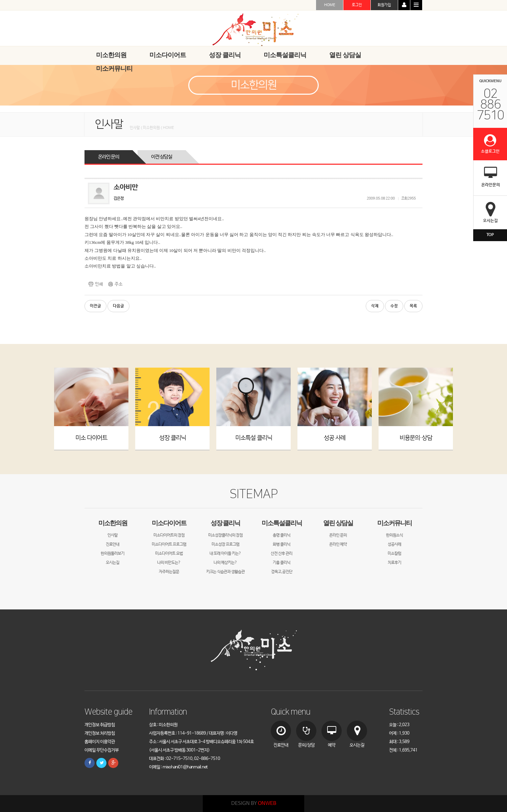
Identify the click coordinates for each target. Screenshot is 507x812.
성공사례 (394, 544)
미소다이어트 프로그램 (169, 544)
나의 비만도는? (169, 563)
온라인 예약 (338, 544)
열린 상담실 (338, 523)
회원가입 (384, 5)
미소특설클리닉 (282, 523)
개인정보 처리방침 (100, 733)
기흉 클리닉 (282, 563)
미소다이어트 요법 (169, 554)
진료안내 (113, 544)
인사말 (113, 535)
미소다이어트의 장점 (169, 535)
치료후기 (394, 563)
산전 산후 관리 (282, 554)
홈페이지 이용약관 (100, 742)
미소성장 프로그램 (225, 544)
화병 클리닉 (282, 544)
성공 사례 (335, 438)
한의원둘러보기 (113, 554)
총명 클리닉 (282, 535)
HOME (330, 5)
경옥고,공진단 (282, 572)
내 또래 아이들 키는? (225, 554)
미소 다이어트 (91, 438)
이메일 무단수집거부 (102, 750)
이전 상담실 (162, 157)
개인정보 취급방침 (100, 725)
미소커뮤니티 (394, 523)
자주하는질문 (169, 572)
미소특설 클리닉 (254, 438)
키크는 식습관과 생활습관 (225, 572)
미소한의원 (113, 523)
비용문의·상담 (416, 438)
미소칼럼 (394, 554)
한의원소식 (394, 535)
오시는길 (113, 563)
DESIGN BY (254, 803)
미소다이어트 (169, 523)
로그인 (357, 5)
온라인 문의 (108, 157)
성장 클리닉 (173, 438)
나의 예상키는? (225, 563)
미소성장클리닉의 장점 (225, 535)
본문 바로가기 (0, 0)
